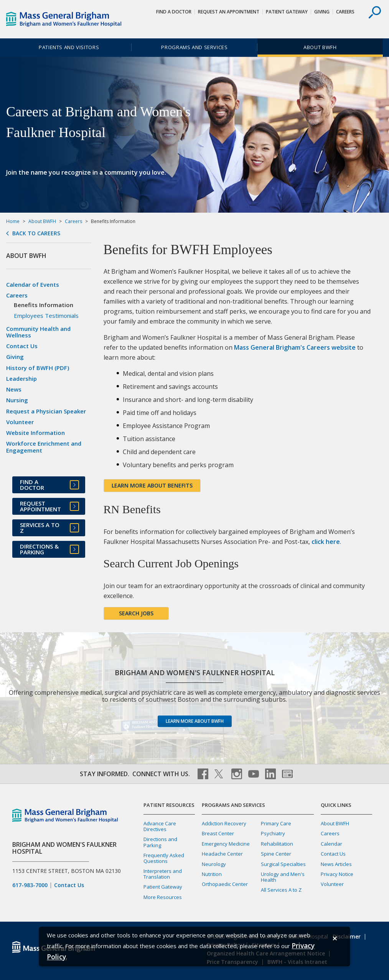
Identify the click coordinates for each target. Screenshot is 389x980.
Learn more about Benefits (152, 485)
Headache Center (222, 854)
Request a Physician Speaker (46, 411)
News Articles (336, 864)
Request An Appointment (229, 12)
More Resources (163, 897)
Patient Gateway (287, 12)
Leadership (21, 378)
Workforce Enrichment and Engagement (44, 447)
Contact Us (22, 346)
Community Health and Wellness (38, 332)
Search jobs (136, 613)
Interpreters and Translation (163, 874)
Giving (322, 12)
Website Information (35, 433)
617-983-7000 (30, 885)
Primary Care (276, 823)
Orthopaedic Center (225, 884)
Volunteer (20, 422)
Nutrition (212, 874)
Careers (345, 12)
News (14, 389)
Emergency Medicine (226, 844)
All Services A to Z (281, 890)
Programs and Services (194, 47)
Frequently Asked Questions (164, 858)
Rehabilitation (277, 844)
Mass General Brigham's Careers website (295, 347)
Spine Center (276, 854)
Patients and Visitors (69, 47)
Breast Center (218, 833)
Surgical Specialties (283, 864)
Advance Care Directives (160, 826)
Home (13, 221)
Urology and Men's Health (283, 877)
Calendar (331, 844)
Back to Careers (36, 233)
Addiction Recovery (224, 823)
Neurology (214, 864)
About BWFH (320, 47)
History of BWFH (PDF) (38, 368)
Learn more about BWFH (195, 721)
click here (326, 542)
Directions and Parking (160, 842)
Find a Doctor (174, 12)
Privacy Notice (337, 874)
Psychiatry (273, 833)
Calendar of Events (33, 284)
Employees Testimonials (46, 316)
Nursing (17, 400)
